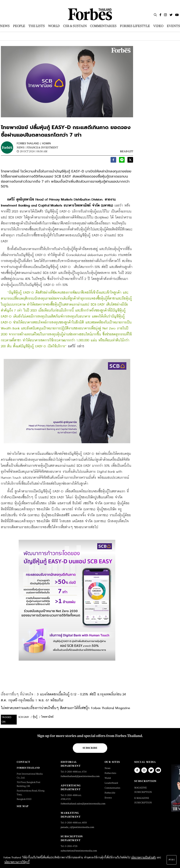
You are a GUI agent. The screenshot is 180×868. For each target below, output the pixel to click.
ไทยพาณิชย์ (47, 717)
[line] (122, 161)
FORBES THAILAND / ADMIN (34, 144)
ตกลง (172, 860)
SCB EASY (24, 717)
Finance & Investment (42, 147)
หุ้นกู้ (35, 717)
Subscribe (90, 748)
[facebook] (113, 161)
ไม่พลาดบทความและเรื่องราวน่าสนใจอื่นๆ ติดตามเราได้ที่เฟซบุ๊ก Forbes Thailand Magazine (65, 708)
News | (21, 147)
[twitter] (130, 161)
